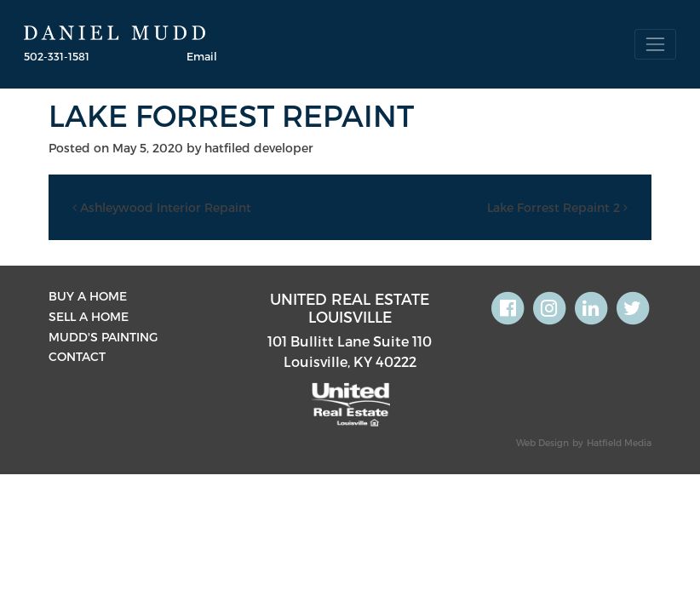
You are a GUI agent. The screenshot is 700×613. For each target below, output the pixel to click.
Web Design (542, 442)
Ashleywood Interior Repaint (162, 207)
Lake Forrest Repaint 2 (557, 207)
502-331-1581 (57, 56)
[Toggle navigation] (655, 44)
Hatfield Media (619, 442)
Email (202, 56)
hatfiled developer (259, 148)
